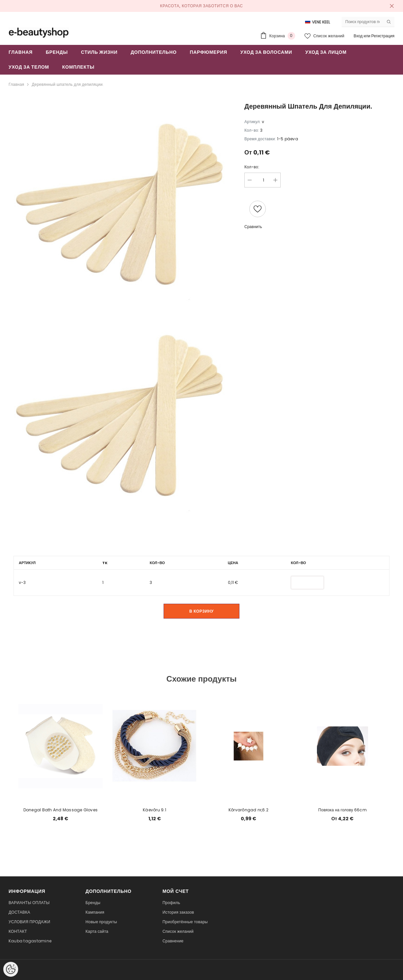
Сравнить (253, 227)
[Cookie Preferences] (11, 969)
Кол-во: (252, 167)
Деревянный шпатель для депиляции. (68, 84)
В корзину (201, 611)
